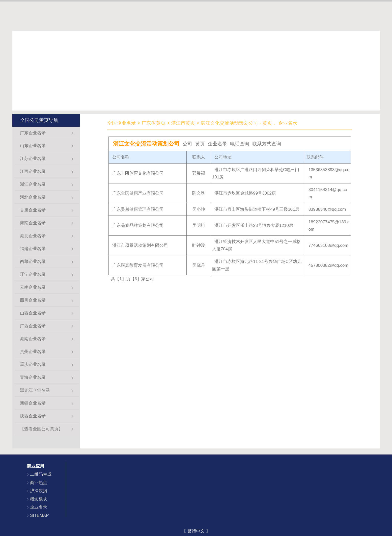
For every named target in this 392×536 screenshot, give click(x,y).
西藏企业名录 (33, 262)
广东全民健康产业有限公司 (138, 193)
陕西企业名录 (33, 416)
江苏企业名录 (33, 159)
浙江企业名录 (33, 184)
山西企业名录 (33, 313)
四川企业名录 (33, 300)
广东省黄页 (153, 123)
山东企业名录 (33, 146)
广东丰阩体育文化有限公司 (138, 173)
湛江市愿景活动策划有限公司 (140, 245)
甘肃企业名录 (33, 210)
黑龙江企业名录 (35, 390)
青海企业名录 (33, 377)
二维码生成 (41, 474)
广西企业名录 (33, 326)
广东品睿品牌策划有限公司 (138, 225)
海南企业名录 (33, 223)
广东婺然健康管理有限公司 (138, 209)
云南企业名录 (33, 287)
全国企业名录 (122, 123)
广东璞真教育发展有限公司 (138, 265)
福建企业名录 (33, 249)
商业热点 (39, 483)
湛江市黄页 (183, 123)
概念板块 (39, 499)
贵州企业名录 (33, 352)
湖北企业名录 (33, 236)
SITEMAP (39, 515)
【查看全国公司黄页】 (41, 429)
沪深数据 (39, 491)
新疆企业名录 (33, 403)
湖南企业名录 (33, 339)
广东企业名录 (33, 133)
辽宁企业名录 (33, 274)
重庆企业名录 (33, 365)
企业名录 (39, 507)
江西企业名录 (33, 171)
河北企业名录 (33, 197)
